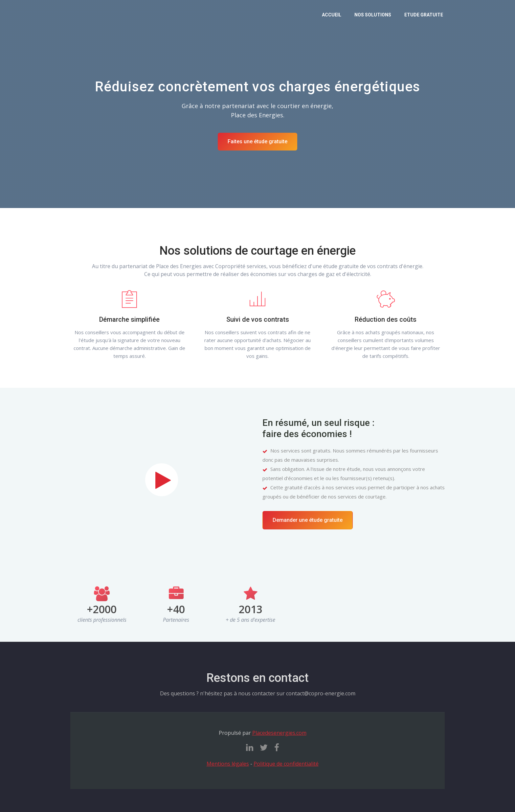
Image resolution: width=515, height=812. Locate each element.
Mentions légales (228, 764)
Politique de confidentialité (286, 764)
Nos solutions (373, 15)
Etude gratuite (424, 15)
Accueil (332, 15)
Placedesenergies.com (279, 733)
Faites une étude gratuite (257, 141)
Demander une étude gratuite (308, 520)
